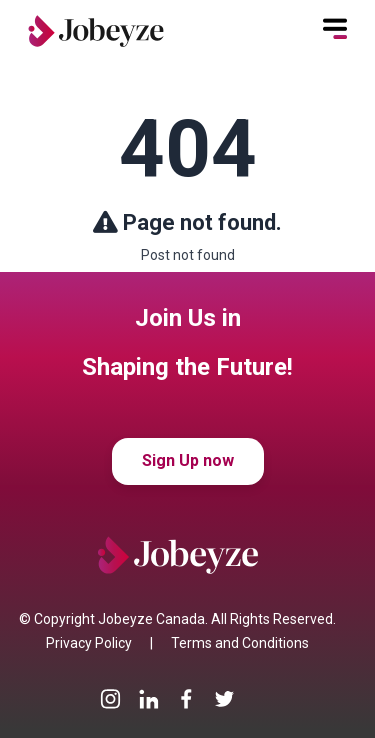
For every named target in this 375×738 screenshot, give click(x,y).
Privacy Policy (89, 643)
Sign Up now (188, 460)
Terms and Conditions (240, 643)
